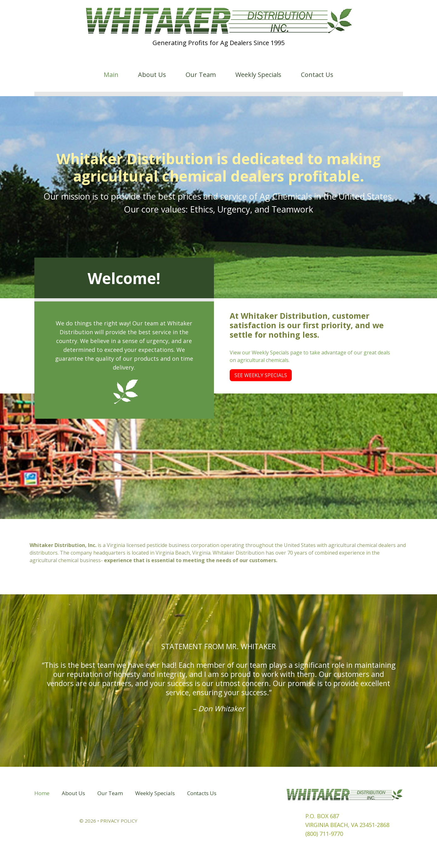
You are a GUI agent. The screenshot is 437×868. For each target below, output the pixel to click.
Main (111, 75)
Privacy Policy (119, 821)
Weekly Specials (258, 75)
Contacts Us (202, 793)
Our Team (201, 75)
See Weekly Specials (261, 375)
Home (42, 793)
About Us (152, 75)
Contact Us (317, 75)
